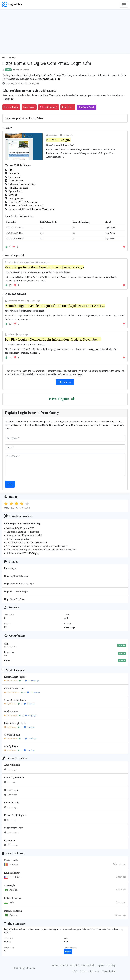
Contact (64, 965)
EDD (11, 170)
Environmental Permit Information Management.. (32, 209)
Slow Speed (29, 107)
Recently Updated (15, 758)
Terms (83, 971)
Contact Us (14, 173)
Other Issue (68, 107)
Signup (68, 952)
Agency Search (15, 191)
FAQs (75, 971)
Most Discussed (13, 670)
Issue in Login (11, 107)
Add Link (75, 965)
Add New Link (65, 382)
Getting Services (16, 198)
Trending (111, 965)
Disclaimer (94, 971)
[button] (73, 399)
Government (14, 177)
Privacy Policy (108, 971)
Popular (101, 965)
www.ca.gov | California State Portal (26, 205)
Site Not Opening (48, 107)
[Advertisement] (65, 32)
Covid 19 (13, 195)
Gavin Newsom (16, 181)
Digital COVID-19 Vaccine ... (22, 202)
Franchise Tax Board (18, 188)
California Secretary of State (22, 184)
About (55, 965)
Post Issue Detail (87, 107)
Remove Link (88, 965)
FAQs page (34, 553)
